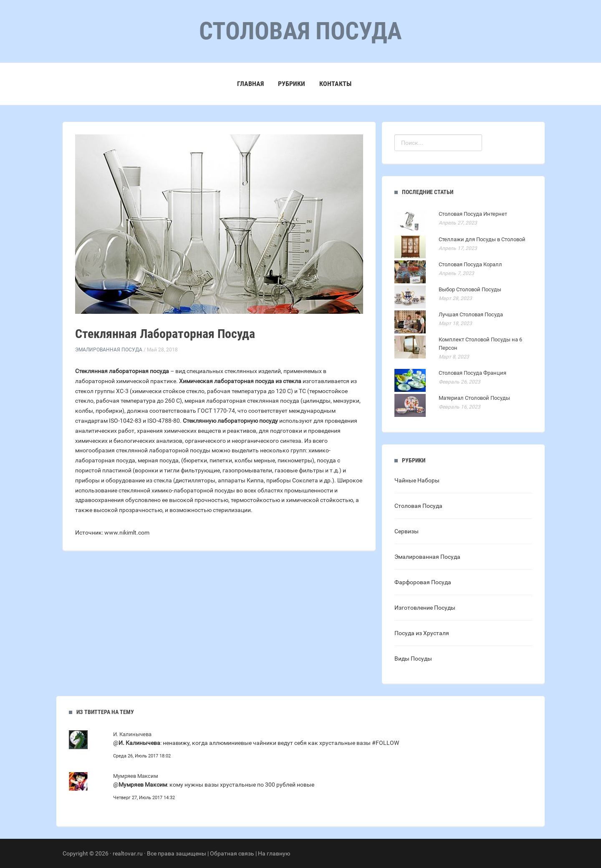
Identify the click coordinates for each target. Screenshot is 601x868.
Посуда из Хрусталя (422, 633)
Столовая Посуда (418, 506)
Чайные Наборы (417, 480)
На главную (274, 853)
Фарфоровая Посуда (423, 582)
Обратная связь (232, 853)
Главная (250, 84)
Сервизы (407, 531)
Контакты (335, 84)
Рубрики (292, 84)
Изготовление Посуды (425, 608)
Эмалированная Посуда (109, 350)
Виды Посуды (413, 659)
